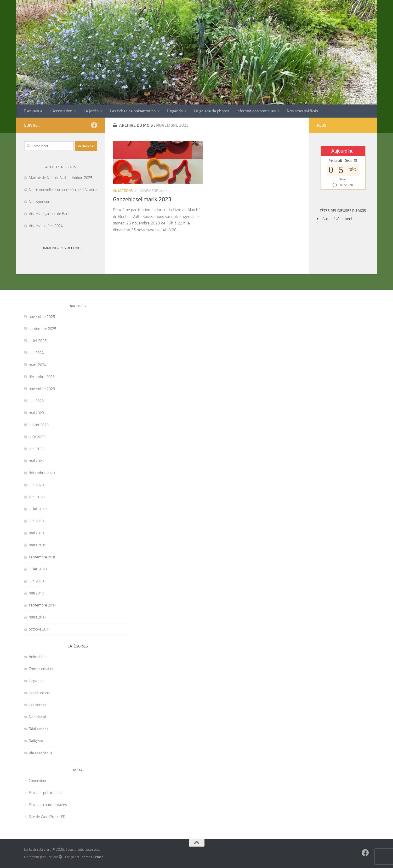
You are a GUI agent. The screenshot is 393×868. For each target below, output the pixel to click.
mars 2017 (38, 617)
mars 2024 (38, 365)
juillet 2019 (38, 509)
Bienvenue (33, 111)
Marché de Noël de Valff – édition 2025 (61, 178)
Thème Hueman (92, 857)
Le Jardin (91, 111)
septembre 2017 (42, 605)
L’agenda (175, 111)
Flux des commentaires (48, 805)
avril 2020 (37, 497)
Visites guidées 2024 (46, 226)
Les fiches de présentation (133, 111)
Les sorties (38, 705)
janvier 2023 (39, 425)
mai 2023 (36, 413)
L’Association (61, 111)
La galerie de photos (212, 111)
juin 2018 (36, 581)
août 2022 (37, 437)
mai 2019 (36, 533)
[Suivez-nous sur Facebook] (94, 125)
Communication (42, 669)
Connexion (37, 781)
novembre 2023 (42, 389)
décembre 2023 (42, 377)
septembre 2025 (42, 329)
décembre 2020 (42, 473)
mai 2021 (36, 461)
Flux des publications (46, 793)
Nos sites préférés (302, 111)
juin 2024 (36, 353)
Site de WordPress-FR (47, 817)
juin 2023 (36, 401)
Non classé (38, 717)
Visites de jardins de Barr (49, 214)
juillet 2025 (38, 341)
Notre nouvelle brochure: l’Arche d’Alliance (63, 190)
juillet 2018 (38, 569)
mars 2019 (38, 545)
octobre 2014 (40, 629)
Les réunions (39, 693)
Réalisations (39, 729)
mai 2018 (36, 593)
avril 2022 (37, 449)
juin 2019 (36, 521)
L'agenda (36, 681)
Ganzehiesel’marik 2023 (142, 199)
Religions (36, 741)
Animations (123, 191)
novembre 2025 (42, 317)
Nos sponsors (40, 202)
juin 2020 (36, 485)
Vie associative (41, 753)
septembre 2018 (42, 557)
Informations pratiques (256, 111)
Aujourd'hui (343, 151)
